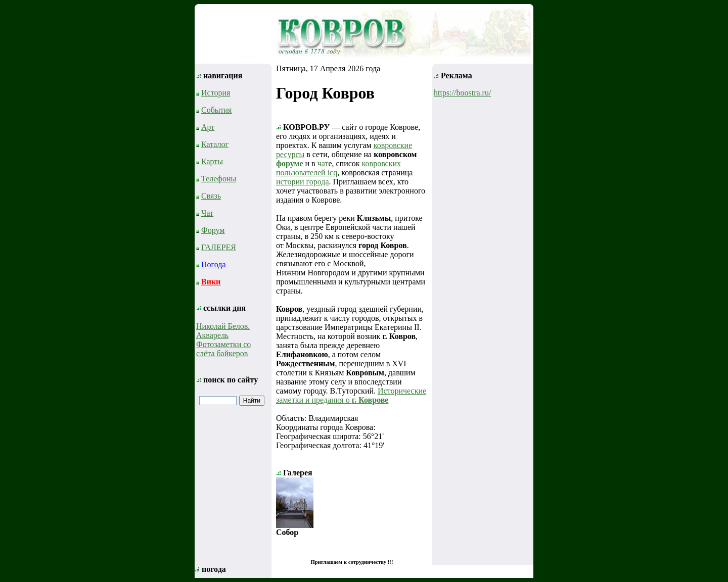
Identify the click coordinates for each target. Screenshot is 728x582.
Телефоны (219, 179)
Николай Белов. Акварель (223, 331)
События (216, 110)
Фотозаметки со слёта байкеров (223, 349)
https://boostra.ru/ (462, 93)
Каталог (215, 144)
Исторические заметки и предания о (351, 395)
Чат (207, 213)
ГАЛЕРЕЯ (219, 247)
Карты (212, 161)
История (216, 93)
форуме (290, 163)
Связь (211, 196)
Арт (208, 127)
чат (323, 163)
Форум (213, 230)
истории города (303, 182)
